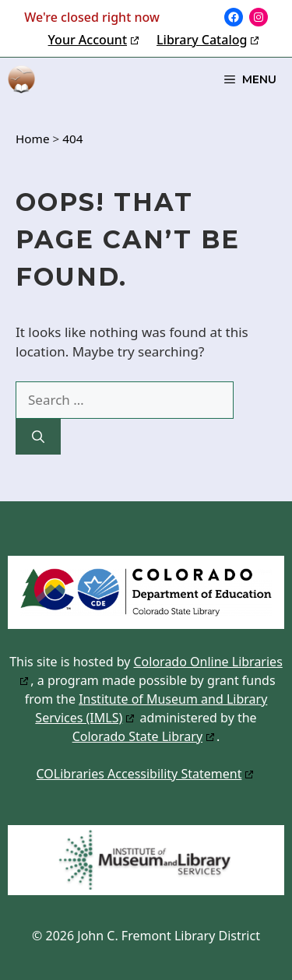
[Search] (38, 437)
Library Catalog (202, 40)
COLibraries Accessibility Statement (139, 774)
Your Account (88, 40)
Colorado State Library (137, 736)
